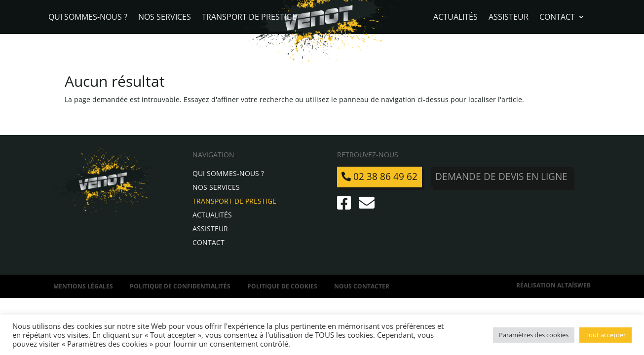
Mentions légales (83, 286)
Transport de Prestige (249, 18)
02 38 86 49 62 (379, 177)
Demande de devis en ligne (501, 177)
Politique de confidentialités (180, 286)
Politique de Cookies (282, 286)
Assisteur (509, 18)
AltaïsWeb (574, 285)
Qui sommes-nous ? (88, 18)
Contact (557, 18)
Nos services (165, 18)
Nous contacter (362, 286)
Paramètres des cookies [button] (534, 335)
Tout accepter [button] (606, 335)
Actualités (455, 18)
